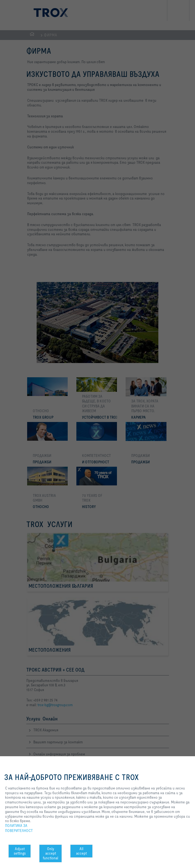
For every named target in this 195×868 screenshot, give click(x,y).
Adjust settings (20, 851)
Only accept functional (50, 853)
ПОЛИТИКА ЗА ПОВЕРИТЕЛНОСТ (19, 828)
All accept (81, 851)
